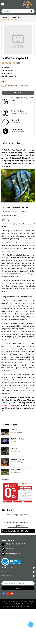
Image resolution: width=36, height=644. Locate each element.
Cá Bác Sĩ (14, 448)
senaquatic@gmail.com (13, 551)
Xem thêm (5, 476)
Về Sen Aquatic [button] (18, 565)
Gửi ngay (19, 585)
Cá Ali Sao (14, 430)
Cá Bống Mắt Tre (16, 467)
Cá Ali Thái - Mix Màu (17, 439)
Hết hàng (18, 93)
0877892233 (10, 546)
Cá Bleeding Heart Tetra (18, 458)
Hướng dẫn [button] (18, 573)
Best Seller (7, 507)
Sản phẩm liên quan (9, 425)
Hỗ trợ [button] (18, 569)
